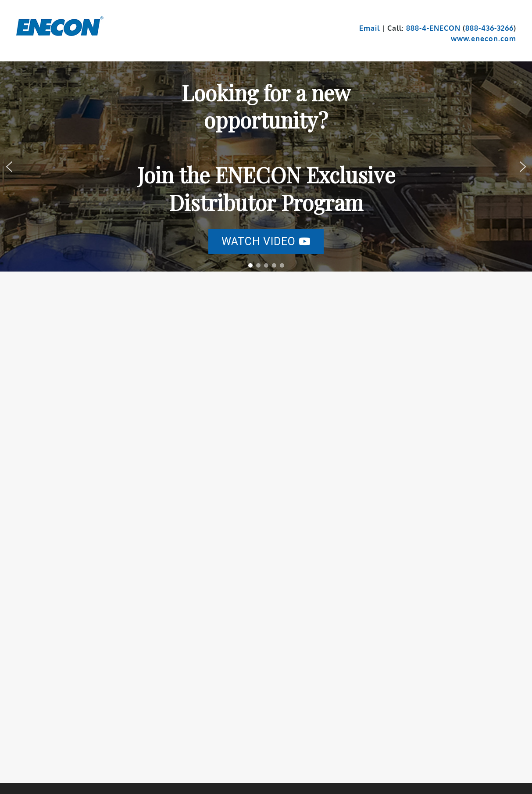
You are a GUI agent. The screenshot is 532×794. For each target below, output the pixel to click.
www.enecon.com (484, 39)
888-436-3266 (489, 28)
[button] (266, 242)
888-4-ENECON (433, 28)
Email (370, 28)
